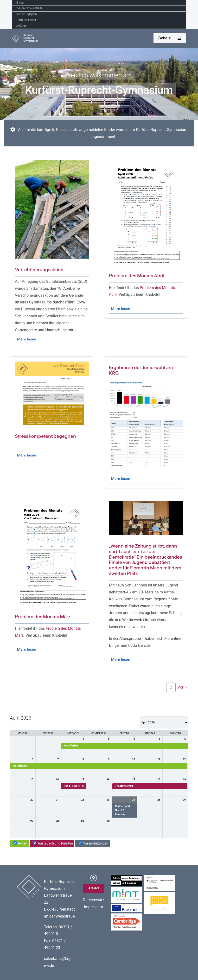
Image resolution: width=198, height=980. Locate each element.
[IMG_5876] (146, 502)
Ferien (20, 843)
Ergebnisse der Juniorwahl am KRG (141, 370)
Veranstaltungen (93, 843)
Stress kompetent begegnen (45, 436)
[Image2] (52, 162)
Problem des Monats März (43, 617)
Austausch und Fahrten (53, 843)
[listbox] (164, 722)
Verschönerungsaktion (39, 270)
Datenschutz (93, 900)
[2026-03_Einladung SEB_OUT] (52, 363)
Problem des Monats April (137, 276)
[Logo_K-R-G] (27, 35)
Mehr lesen (27, 339)
